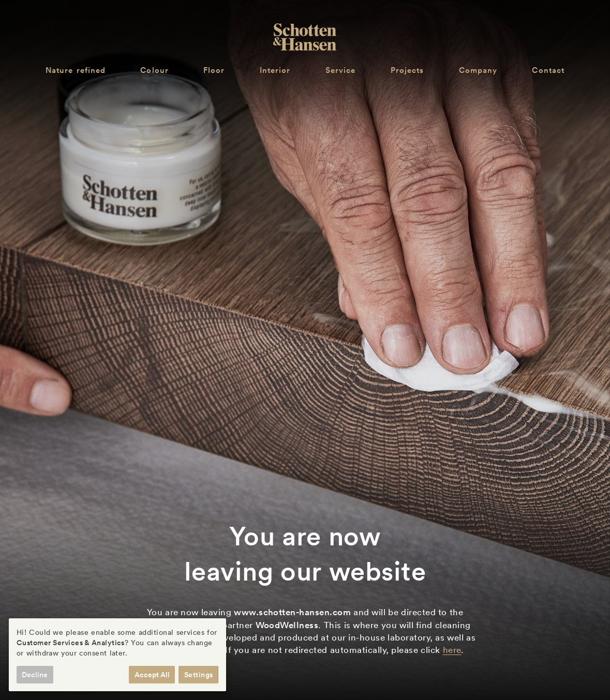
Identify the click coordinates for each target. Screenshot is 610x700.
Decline (35, 675)
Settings (199, 675)
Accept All (152, 675)
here (452, 650)
